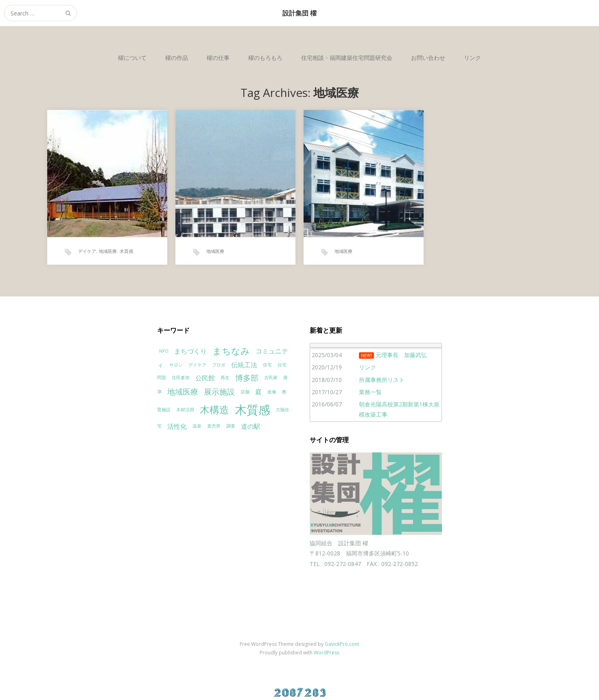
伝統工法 (244, 365)
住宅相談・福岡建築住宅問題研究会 (347, 58)
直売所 (214, 426)
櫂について (132, 58)
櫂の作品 (177, 58)
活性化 (177, 426)
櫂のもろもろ (265, 58)
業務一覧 (370, 392)
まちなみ (231, 351)
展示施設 (219, 392)
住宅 (267, 365)
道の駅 (251, 426)
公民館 (205, 378)
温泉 (197, 426)
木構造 (214, 409)
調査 (231, 426)
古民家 (271, 377)
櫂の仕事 (218, 58)
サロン (176, 365)
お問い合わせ (428, 58)
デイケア (87, 251)
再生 (225, 377)
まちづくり (190, 351)
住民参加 (181, 377)
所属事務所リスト (382, 380)
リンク (472, 58)
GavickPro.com (342, 644)
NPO (164, 351)
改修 (272, 392)
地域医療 (108, 251)
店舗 (245, 392)
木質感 (126, 251)
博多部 (247, 378)
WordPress (327, 653)
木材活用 (185, 410)
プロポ (219, 365)
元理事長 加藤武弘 (401, 355)
